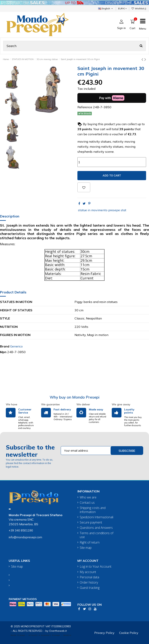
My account (88, 572)
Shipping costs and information (93, 510)
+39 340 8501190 (21, 530)
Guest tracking (90, 588)
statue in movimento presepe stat (102, 210)
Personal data (89, 577)
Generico (16, 346)
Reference (85, 107)
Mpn (3, 352)
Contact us (87, 503)
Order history (89, 582)
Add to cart (112, 175)
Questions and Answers (96, 528)
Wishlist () (139, 8)
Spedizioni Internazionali (97, 517)
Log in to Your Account (96, 567)
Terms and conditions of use (97, 535)
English (106, 8)
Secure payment (91, 522)
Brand (5, 346)
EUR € (123, 8)
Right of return (90, 542)
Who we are (88, 497)
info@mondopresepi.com (25, 537)
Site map (86, 548)
